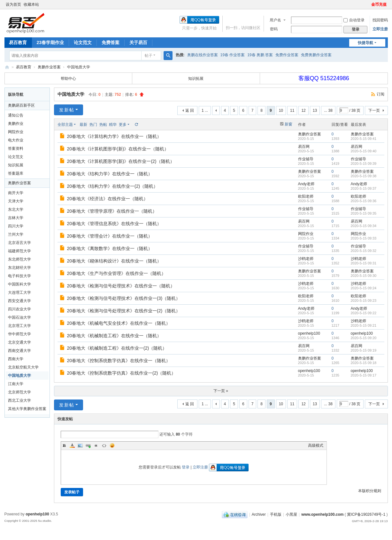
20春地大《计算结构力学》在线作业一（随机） (114, 136)
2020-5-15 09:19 (364, 350)
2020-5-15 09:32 (364, 251)
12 (303, 110)
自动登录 (354, 20)
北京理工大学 (19, 326)
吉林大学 (16, 218)
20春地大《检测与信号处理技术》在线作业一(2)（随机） (124, 311)
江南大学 (16, 384)
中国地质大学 (79, 67)
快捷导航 (365, 43)
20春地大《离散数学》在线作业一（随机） (110, 248)
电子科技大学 (19, 276)
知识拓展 (196, 79)
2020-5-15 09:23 (364, 300)
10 (281, 110)
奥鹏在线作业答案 (203, 55)
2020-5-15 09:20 (364, 338)
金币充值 (379, 4)
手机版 (276, 514)
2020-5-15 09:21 (364, 325)
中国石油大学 (19, 317)
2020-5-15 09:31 (364, 263)
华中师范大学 (19, 334)
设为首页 (13, 4)
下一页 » (221, 391)
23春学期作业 (50, 42)
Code (104, 445)
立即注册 (380, 29)
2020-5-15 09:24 (364, 288)
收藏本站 (31, 4)
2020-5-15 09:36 (364, 201)
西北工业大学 (19, 400)
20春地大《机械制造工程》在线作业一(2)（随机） (117, 348)
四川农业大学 (19, 309)
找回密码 (380, 20)
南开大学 (16, 193)
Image (80, 445)
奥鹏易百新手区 (21, 105)
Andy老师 (306, 184)
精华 (113, 125)
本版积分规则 (370, 491)
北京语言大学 (19, 243)
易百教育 (18, 42)
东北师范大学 (19, 259)
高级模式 (316, 445)
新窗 (288, 124)
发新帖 (67, 110)
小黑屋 (291, 514)
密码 (274, 29)
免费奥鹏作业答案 (316, 55)
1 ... (205, 110)
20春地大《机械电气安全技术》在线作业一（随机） (119, 323)
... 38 (328, 110)
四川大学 (16, 226)
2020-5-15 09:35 (364, 213)
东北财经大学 (19, 268)
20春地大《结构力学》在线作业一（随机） (110, 174)
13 (315, 110)
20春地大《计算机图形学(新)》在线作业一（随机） (118, 149)
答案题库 (16, 173)
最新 (83, 125)
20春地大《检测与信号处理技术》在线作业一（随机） (121, 286)
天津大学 (16, 201)
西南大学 (16, 359)
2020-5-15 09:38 (364, 176)
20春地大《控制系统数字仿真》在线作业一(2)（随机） (122, 373)
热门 (93, 125)
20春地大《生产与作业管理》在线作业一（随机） (117, 273)
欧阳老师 (306, 196)
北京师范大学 (19, 392)
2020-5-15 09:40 (364, 151)
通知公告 (16, 115)
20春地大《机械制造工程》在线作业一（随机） (114, 336)
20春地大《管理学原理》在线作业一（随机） (112, 211)
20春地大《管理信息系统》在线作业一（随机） (114, 224)
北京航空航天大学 (23, 367)
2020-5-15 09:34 (364, 226)
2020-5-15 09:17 (364, 375)
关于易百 (138, 42)
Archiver (259, 514)
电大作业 (16, 140)
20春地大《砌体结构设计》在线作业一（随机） (114, 261)
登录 (186, 467)
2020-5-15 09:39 (364, 164)
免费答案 (111, 42)
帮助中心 (68, 79)
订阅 (380, 94)
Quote (96, 445)
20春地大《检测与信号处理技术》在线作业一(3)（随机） (124, 298)
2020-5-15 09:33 (364, 238)
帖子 (149, 56)
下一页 (374, 110)
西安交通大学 (19, 301)
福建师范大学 (19, 251)
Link (88, 445)
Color (72, 445)
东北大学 (16, 209)
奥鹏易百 (7, 67)
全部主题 (65, 125)
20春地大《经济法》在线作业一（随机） (108, 199)
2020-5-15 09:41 (364, 139)
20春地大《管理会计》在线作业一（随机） (110, 236)
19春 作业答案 (233, 55)
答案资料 (16, 148)
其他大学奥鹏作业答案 (27, 409)
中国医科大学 (19, 284)
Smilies (112, 445)
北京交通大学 (19, 342)
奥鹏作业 (16, 124)
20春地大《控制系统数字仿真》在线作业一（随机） (119, 361)
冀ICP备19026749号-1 (366, 514)
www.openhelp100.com (322, 514)
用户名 (275, 20)
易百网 (304, 147)
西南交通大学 (19, 351)
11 (292, 110)
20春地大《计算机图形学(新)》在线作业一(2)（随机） (121, 161)
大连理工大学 (19, 293)
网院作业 (16, 132)
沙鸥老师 (306, 259)
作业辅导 (306, 159)
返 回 (190, 110)
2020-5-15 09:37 (364, 188)
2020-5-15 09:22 (364, 313)
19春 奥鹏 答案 (260, 55)
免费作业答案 (287, 55)
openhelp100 (309, 333)
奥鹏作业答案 (49, 67)
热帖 (103, 125)
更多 (123, 125)
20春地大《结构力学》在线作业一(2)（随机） (113, 186)
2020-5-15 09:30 (364, 276)
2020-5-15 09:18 (364, 363)
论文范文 (83, 42)
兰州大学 (16, 234)
